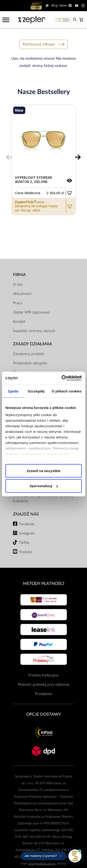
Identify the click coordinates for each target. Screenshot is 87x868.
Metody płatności (44, 584)
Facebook (27, 524)
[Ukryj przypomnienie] (61, 856)
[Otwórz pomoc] (75, 856)
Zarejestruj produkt (29, 354)
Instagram (27, 533)
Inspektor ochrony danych (34, 331)
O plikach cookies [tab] (67, 391)
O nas (18, 284)
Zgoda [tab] (13, 391)
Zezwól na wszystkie (44, 471)
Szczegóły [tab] (36, 391)
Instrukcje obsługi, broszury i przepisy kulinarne (43, 498)
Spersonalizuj (44, 486)
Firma (19, 275)
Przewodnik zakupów (30, 363)
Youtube (26, 552)
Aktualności (22, 294)
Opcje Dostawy (44, 714)
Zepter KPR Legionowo (31, 312)
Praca (18, 303)
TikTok (24, 543)
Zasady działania (32, 344)
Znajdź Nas (26, 514)
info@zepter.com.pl (42, 863)
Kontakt (19, 322)
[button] (43, 856)
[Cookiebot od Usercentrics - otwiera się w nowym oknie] (62, 378)
